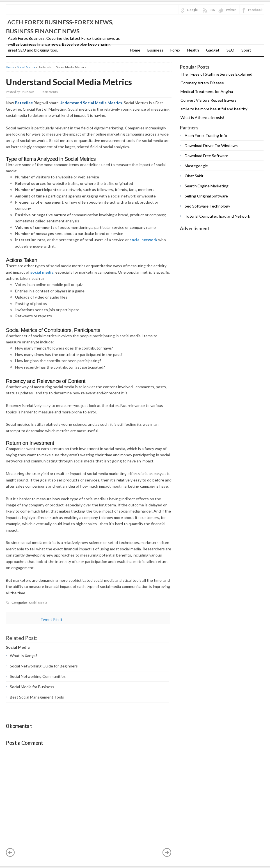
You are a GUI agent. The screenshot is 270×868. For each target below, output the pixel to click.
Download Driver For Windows (211, 146)
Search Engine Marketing (207, 186)
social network (144, 240)
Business (155, 50)
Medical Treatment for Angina (207, 91)
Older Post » (167, 852)
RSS (212, 10)
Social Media (26, 67)
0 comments (49, 92)
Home (135, 50)
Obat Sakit (194, 176)
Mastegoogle (196, 166)
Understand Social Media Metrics (69, 82)
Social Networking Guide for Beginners (44, 666)
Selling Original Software (206, 196)
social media (42, 272)
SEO (230, 50)
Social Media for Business (32, 687)
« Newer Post (10, 852)
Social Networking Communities (38, 676)
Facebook (255, 10)
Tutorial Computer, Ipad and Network (217, 216)
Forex (175, 50)
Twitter (231, 10)
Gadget (213, 50)
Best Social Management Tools (37, 697)
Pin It (58, 619)
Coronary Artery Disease (202, 83)
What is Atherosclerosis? (202, 117)
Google (192, 10)
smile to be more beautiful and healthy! (215, 109)
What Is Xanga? (24, 656)
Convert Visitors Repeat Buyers (209, 100)
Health (193, 50)
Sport (246, 50)
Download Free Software (206, 156)
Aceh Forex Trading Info (206, 135)
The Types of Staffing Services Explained (216, 74)
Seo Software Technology (207, 206)
